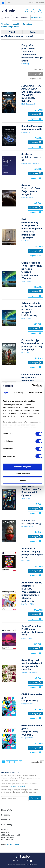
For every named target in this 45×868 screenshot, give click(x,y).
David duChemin (27, 197)
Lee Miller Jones (27, 527)
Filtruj (12, 32)
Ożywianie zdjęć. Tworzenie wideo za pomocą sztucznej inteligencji (32, 345)
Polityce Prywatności (17, 786)
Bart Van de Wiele (27, 604)
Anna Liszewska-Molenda (30, 163)
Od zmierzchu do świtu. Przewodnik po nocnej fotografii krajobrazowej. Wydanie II (31, 270)
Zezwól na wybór (22, 474)
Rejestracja (40, 2)
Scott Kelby (25, 64)
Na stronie (35, 762)
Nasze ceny (37, 18)
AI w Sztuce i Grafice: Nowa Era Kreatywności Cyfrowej (31, 491)
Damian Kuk (26, 132)
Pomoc (9, 2)
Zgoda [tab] (7, 392)
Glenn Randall (26, 281)
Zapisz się (35, 798)
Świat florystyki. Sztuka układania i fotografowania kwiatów (31, 665)
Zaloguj (34, 11)
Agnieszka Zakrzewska (29, 672)
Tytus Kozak (26, 498)
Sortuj (33, 32)
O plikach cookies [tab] (34, 392)
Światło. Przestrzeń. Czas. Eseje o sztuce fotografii (31, 190)
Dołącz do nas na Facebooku (22, 861)
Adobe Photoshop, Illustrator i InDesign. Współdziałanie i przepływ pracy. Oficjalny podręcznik (32, 592)
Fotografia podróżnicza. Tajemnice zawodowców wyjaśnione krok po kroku (32, 53)
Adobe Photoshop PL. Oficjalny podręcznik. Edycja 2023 (32, 631)
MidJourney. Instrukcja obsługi (31, 522)
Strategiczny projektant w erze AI (31, 157)
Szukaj (27, 11)
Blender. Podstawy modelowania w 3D (32, 128)
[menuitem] (15, 18)
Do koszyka (35, 74)
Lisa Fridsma (26, 561)
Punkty (32, 2)
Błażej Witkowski (27, 704)
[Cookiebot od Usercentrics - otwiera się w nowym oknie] (32, 386)
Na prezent (35, 119)
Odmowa (22, 481)
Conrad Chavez (27, 638)
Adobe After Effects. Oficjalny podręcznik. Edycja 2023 (32, 553)
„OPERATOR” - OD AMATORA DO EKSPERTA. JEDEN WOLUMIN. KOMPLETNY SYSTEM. (31, 93)
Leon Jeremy (26, 353)
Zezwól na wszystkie (23, 467)
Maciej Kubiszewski (28, 104)
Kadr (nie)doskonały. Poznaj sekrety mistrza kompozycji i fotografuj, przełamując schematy (32, 229)
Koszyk (40, 11)
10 (16, 762)
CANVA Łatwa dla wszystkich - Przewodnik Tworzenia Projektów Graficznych (31, 382)
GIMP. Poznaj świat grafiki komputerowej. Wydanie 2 (32, 730)
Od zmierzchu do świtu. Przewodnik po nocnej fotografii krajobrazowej (31, 309)
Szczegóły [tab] (19, 392)
